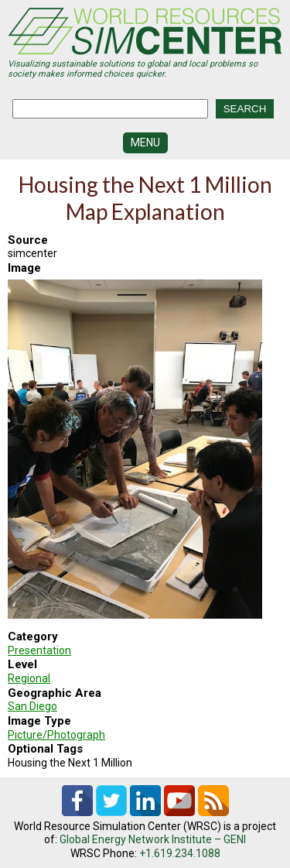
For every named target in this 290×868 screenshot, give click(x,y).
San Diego (32, 706)
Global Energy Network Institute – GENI (153, 839)
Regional (29, 678)
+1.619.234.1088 (180, 853)
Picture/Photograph (56, 735)
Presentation (39, 650)
